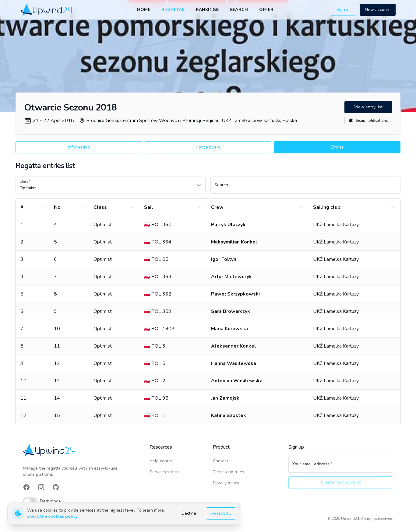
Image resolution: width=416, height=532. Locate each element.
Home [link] (144, 10)
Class (24, 181)
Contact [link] (220, 461)
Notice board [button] (208, 147)
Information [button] (79, 147)
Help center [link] (161, 461)
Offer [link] (266, 10)
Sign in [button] (343, 10)
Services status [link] (164, 472)
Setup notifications (368, 121)
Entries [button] (337, 147)
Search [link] (239, 10)
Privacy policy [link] (226, 483)
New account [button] (378, 10)
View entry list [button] (368, 107)
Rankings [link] (207, 10)
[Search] (305, 188)
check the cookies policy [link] (52, 516)
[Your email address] (341, 467)
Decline (189, 513)
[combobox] (20, 188)
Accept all (221, 513)
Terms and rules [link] (229, 472)
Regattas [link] (173, 10)
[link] (47, 10)
